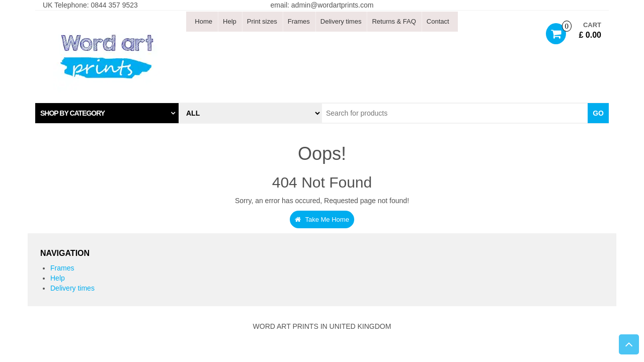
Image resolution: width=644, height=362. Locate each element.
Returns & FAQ (394, 21)
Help (230, 21)
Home (204, 21)
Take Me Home (322, 219)
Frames (299, 21)
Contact (438, 21)
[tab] (107, 113)
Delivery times (341, 21)
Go (598, 113)
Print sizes (262, 21)
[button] (107, 113)
